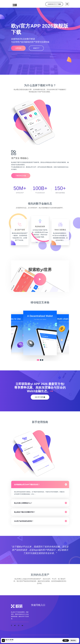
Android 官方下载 (54, 4)
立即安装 (18, 48)
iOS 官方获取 (40, 397)
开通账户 (66, 640)
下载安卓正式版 (22, 176)
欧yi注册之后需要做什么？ (24, 503)
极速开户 (36, 48)
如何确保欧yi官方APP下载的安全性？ (28, 485)
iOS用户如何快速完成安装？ (25, 521)
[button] (38, 360)
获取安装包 (73, 640)
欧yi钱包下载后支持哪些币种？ (26, 512)
